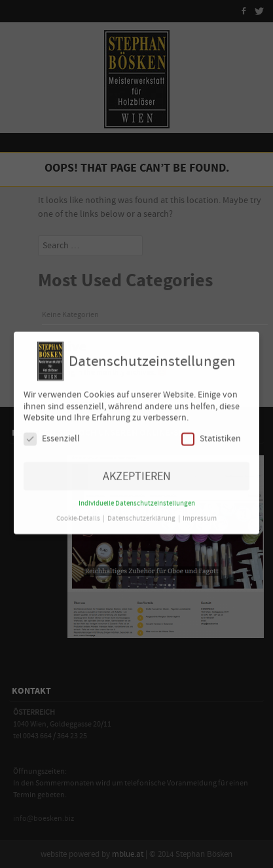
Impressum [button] (200, 514)
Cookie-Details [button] (79, 514)
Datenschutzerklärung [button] (142, 514)
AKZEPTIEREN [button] (137, 471)
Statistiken (211, 434)
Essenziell (52, 434)
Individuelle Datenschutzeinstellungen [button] (137, 499)
